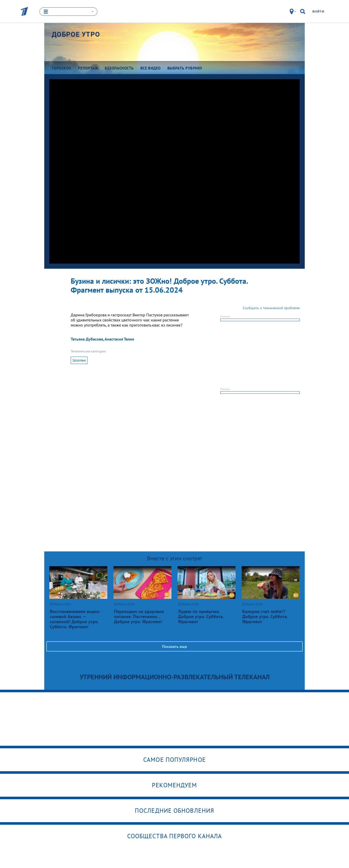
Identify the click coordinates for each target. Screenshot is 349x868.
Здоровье (79, 360)
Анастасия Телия (119, 339)
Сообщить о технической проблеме (271, 308)
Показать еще (174, 646)
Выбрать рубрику (185, 68)
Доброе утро (76, 34)
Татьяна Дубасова (87, 339)
